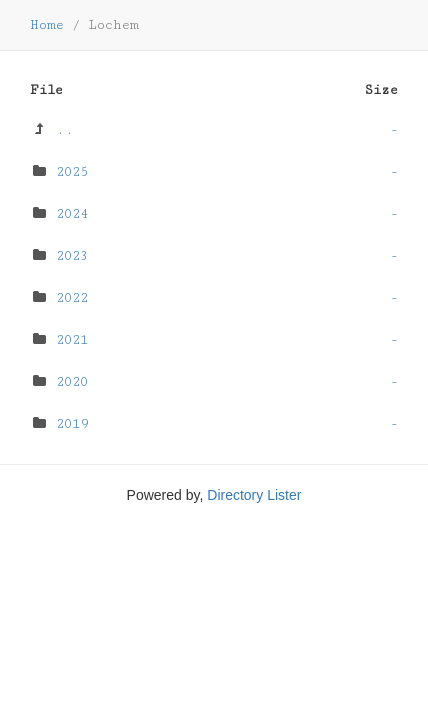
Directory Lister (254, 495)
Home (47, 25)
